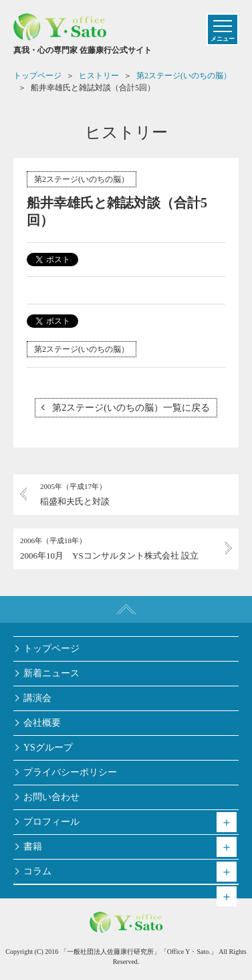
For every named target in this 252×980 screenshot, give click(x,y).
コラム (37, 871)
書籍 (33, 847)
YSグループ (48, 748)
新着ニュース (51, 673)
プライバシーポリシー (70, 772)
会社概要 (42, 723)
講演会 (37, 698)
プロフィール (51, 822)
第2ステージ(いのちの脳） (82, 179)
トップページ (51, 649)
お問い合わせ (51, 797)
